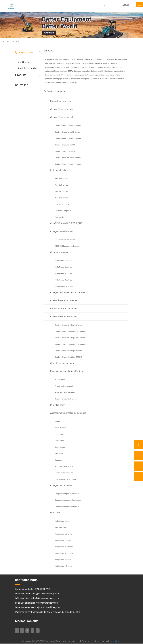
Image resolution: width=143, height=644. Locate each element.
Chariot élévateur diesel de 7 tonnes (68, 164)
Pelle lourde (59, 217)
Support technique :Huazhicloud (97, 642)
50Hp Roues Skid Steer (64, 267)
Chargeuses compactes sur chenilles (68, 292)
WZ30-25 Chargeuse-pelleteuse (67, 246)
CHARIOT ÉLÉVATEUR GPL (64, 309)
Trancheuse (59, 434)
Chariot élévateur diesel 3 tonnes (67, 132)
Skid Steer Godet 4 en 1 (64, 466)
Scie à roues (59, 441)
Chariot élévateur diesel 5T (65, 151)
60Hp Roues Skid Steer (64, 273)
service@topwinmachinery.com (46, 608)
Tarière (57, 421)
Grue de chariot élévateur (62, 363)
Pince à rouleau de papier (64, 386)
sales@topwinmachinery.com (45, 594)
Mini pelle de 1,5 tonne (63, 566)
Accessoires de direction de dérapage (68, 413)
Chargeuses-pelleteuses (62, 231)
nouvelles (22, 85)
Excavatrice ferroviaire (61, 101)
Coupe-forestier (60, 428)
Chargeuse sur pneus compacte (67, 507)
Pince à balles (60, 380)
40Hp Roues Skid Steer (64, 261)
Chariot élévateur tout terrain (64, 300)
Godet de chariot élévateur (65, 392)
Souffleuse (59, 454)
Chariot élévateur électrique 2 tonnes (69, 325)
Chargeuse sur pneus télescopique (68, 500)
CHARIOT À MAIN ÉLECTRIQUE (66, 223)
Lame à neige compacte (64, 473)
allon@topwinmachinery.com (45, 603)
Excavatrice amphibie (63, 211)
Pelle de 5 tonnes (61, 179)
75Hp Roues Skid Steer (64, 280)
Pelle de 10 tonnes (62, 204)
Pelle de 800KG (61, 527)
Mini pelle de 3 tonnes (63, 560)
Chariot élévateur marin (61, 109)
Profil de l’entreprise (28, 68)
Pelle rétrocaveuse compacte (66, 479)
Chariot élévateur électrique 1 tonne (68, 351)
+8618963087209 (42, 589)
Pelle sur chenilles (59, 170)
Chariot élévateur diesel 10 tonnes (68, 158)
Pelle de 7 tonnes (61, 191)
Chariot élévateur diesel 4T (65, 145)
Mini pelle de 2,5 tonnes (64, 547)
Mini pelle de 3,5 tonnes (64, 553)
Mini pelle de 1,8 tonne (63, 534)
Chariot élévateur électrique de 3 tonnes (70, 338)
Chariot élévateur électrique (63, 316)
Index (116, 642)
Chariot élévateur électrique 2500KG (68, 357)
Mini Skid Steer (57, 405)
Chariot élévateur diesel (62, 117)
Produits (21, 75)
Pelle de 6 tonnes (61, 185)
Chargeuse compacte (60, 252)
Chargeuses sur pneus (61, 485)
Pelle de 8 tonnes (61, 198)
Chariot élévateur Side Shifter (66, 399)
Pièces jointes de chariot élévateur (67, 371)
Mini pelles (55, 513)
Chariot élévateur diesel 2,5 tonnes (68, 126)
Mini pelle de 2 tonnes (63, 540)
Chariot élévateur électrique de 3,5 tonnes (71, 344)
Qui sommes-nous (27, 52)
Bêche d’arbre (60, 447)
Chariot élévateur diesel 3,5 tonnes (68, 138)
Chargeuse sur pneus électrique (67, 494)
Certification (24, 62)
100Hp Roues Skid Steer (64, 286)
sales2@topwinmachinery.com (45, 599)
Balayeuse (59, 460)
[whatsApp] (138, 444)
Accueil (5, 41)
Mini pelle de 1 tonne (62, 521)
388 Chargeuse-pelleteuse (65, 240)
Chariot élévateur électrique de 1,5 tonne (70, 331)
